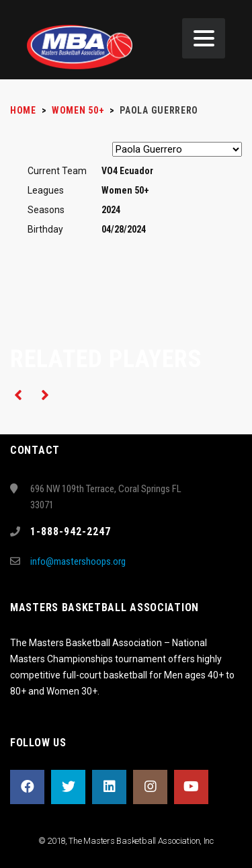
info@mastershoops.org (78, 561)
